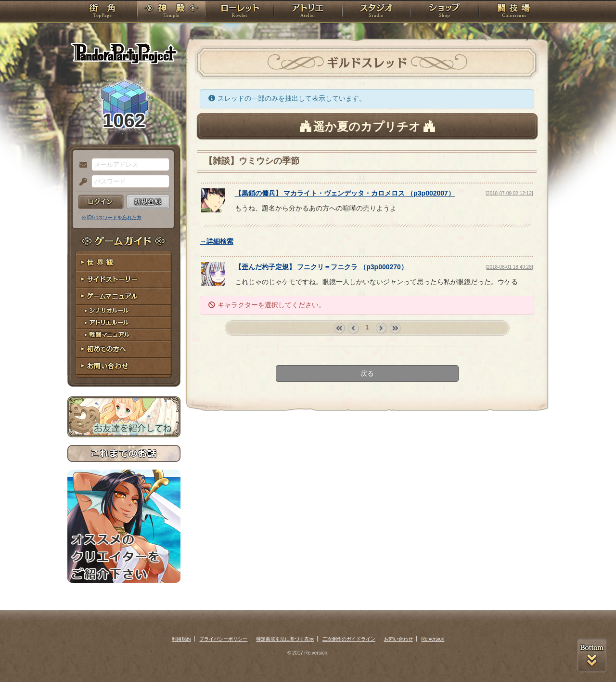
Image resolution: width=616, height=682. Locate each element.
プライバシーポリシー (223, 639)
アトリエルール (124, 323)
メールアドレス (81, 165)
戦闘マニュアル (124, 335)
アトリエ (308, 12)
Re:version (433, 639)
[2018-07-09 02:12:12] (509, 193)
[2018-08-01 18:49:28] (509, 267)
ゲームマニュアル (124, 296)
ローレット (240, 12)
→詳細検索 (217, 241)
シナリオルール (124, 311)
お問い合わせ (124, 366)
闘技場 (514, 12)
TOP (102, 12)
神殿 (171, 12)
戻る (367, 373)
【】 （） (345, 193)
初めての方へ (124, 349)
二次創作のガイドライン (349, 639)
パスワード (81, 182)
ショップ (445, 12)
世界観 (124, 263)
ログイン (101, 202)
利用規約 (181, 639)
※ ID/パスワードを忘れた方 (112, 217)
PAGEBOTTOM (592, 656)
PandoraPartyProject (124, 53)
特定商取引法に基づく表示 (285, 639)
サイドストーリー (124, 280)
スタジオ (376, 12)
